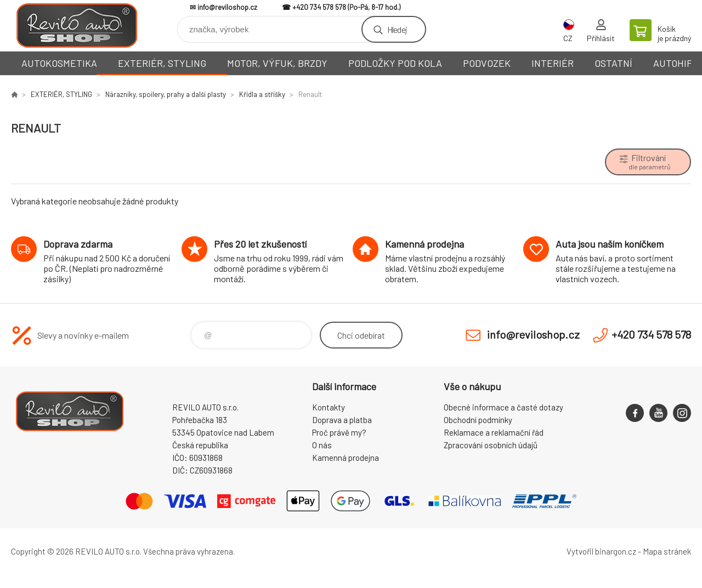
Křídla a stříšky (262, 94)
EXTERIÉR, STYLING (162, 63)
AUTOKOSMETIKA (59, 63)
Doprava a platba (342, 420)
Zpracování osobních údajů (491, 445)
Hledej (397, 29)
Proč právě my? (339, 432)
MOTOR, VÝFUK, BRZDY (277, 63)
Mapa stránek (667, 551)
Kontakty (329, 407)
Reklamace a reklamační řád (494, 432)
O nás (322, 445)
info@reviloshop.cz (227, 7)
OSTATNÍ (613, 63)
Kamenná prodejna (346, 458)
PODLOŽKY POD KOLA (395, 63)
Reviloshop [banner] (77, 25)
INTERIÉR (553, 63)
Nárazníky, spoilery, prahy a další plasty (166, 94)
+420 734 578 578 (319, 7)
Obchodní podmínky (478, 420)
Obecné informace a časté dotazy (503, 407)
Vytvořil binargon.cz (601, 551)
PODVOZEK (487, 63)
